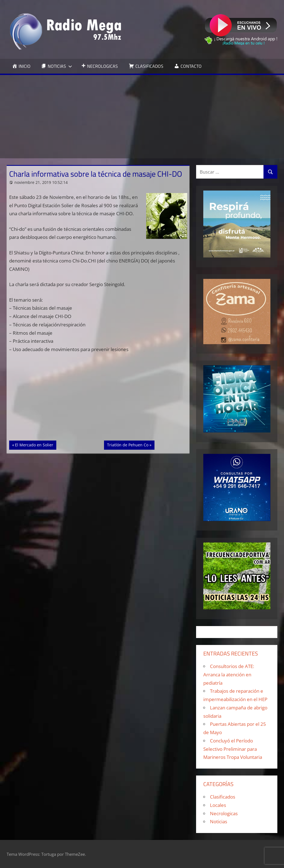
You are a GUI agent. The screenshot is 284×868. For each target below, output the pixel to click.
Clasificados (223, 797)
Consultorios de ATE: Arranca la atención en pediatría (229, 675)
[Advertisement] (142, 117)
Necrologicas (224, 813)
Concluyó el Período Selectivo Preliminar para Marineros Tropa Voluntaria (233, 749)
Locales (218, 805)
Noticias (219, 821)
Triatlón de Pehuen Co (128, 444)
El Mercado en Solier (34, 444)
